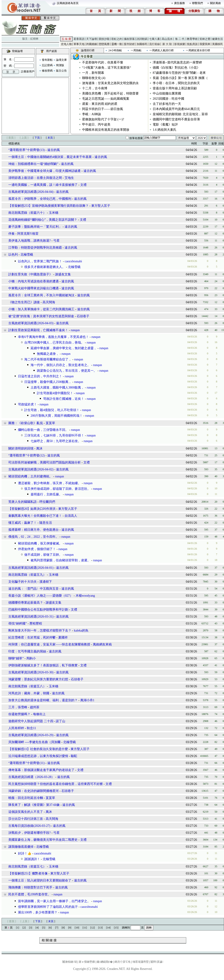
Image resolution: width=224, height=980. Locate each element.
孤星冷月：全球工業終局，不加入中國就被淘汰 (41, 295)
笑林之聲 (205, 39)
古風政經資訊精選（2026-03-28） (31, 777)
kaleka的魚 (81, 630)
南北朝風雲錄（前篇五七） (27, 866)
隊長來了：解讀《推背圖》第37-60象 (34, 805)
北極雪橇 (27, 255)
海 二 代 (180, 39)
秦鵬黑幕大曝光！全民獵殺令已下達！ (35, 516)
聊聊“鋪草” (16, 658)
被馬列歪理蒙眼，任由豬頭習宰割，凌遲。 (60, 560)
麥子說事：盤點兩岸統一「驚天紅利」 (35, 227)
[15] (116, 928)
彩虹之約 (117, 39)
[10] (77, 928)
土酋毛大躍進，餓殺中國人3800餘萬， (57, 388)
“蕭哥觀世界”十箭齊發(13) (27, 150)
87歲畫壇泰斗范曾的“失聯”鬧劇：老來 (179, 73)
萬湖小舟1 (87, 700)
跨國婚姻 (92, 44)
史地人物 (66, 44)
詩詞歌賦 (142, 39)
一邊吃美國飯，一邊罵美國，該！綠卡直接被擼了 (43, 185)
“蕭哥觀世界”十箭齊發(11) (26, 763)
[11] (85, 928)
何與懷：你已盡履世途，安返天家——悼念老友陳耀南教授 (49, 644)
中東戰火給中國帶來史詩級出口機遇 (34, 288)
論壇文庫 (61, 60)
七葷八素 (155, 39)
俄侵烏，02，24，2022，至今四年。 (34, 537)
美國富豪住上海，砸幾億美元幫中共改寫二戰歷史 (43, 840)
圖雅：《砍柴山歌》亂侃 (26, 423)
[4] (37, 928)
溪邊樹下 (46, 582)
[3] (31, 928)
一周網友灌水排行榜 (198, 50)
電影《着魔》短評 (165, 125)
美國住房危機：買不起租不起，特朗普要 (110, 93)
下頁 (37, 138)
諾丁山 (60, 721)
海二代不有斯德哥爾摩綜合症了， (48, 359)
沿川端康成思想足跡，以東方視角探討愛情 (38, 756)
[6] (50, 928)
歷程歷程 (36, 624)
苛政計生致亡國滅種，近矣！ (64, 399)
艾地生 (69, 178)
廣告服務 (179, 3)
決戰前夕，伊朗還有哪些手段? (29, 833)
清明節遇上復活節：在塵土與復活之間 (35, 178)
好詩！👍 (25, 853)
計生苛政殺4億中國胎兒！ (55, 393)
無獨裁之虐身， (48, 354)
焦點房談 (192, 44)
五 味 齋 (66, 39)
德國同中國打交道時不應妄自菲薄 (176, 119)
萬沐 (39, 448)
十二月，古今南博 (95, 88)
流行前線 (155, 44)
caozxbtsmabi (73, 261)
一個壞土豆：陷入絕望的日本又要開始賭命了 (40, 880)
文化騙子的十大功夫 (22, 582)
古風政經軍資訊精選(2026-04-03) (31, 323)
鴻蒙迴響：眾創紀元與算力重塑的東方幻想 (38, 679)
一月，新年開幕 (93, 73)
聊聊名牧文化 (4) (94, 78)
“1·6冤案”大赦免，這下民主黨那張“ (107, 68)
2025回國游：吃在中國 (168, 99)
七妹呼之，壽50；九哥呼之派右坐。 (56, 441)
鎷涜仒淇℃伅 (122, 962)
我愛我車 (205, 44)
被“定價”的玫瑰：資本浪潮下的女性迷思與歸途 (41, 316)
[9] (70, 928)
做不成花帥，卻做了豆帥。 (43, 555)
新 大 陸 (167, 44)
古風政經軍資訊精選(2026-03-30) (31, 672)
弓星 (56, 241)
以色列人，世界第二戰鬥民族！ (40, 261)
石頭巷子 (83, 316)
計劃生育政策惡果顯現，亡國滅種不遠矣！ (38, 330)
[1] (18, 928)
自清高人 (71, 516)
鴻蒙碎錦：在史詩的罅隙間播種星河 (34, 791)
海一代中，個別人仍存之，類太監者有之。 (60, 365)
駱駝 (74, 756)
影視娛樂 (180, 44)
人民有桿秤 (16, 728)
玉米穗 (54, 213)
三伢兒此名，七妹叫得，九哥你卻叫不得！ (54, 435)
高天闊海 (49, 302)
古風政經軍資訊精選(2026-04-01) (31, 568)
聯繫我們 (197, 3)
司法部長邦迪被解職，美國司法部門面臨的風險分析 (45, 462)
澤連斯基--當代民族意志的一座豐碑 (177, 62)
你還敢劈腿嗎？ (20, 714)
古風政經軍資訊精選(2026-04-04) (31, 192)
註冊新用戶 (28, 72)
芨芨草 (50, 423)
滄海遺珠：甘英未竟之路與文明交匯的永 (110, 83)
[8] (63, 928)
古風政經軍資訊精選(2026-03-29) (31, 735)
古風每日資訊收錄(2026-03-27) (29, 826)
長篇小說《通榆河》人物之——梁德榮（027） (41, 596)
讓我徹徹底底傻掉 (21, 847)
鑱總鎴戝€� (105, 962)
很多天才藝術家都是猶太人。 (45, 267)
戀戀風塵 (104, 44)
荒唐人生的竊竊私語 (22, 502)
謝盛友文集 (63, 274)
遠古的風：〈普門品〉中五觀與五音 (34, 589)
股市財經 (129, 44)
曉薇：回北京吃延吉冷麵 (26, 798)
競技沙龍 (104, 39)
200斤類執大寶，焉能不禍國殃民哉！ (57, 416)
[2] (24, 928)
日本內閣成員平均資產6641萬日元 (176, 109)
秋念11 (31, 728)
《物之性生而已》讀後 (24, 302)
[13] (101, 928)
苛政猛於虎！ (27, 404)
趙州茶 (35, 707)
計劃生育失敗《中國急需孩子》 (30, 274)
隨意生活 (46, 523)
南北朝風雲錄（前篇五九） (27, 575)
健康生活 (217, 39)
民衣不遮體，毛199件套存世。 (30, 894)
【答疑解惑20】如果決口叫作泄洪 (32, 509)
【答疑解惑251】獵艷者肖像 (28, 873)
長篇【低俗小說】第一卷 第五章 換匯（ (180, 78)
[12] (93, 928)
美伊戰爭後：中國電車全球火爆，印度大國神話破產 (45, 171)
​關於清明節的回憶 (21, 448)
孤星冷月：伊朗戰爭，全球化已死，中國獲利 (40, 199)
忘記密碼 (47, 65)
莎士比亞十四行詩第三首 (26, 819)
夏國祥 (63, 637)
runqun (75, 330)
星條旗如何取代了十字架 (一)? (103, 119)
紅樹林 (34, 39)
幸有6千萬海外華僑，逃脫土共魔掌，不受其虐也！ (53, 337)
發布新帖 (47, 60)
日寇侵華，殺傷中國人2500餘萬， (48, 382)
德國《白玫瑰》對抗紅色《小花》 (176, 68)
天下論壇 (92, 39)
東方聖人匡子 (101, 206)
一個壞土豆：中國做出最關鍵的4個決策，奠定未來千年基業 (50, 157)
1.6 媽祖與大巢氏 (165, 130)
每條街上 (39, 714)
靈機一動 (117, 44)
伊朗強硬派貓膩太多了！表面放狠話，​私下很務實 (43, 665)
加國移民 (142, 44)
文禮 (83, 185)
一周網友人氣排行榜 (161, 50)
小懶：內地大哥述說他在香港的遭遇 (34, 281)
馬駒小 (31, 658)
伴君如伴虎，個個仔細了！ (37, 549)
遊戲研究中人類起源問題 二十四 (31, 721)
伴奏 (11, 234)
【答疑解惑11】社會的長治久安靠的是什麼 (38, 749)
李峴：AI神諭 (92, 114)
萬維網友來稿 (102, 644)
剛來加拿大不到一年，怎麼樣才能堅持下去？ (40, 630)
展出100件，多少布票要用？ (38, 912)
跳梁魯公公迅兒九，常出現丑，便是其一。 (67, 371)
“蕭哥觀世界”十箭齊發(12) (27, 455)
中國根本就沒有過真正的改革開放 (106, 130)
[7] (57, 928)
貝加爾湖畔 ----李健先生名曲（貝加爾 (34, 742)
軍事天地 (79, 44)
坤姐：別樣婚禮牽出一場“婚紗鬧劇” (33, 164)
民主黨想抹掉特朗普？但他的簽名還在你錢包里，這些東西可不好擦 (56, 784)
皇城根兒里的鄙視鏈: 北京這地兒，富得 (180, 114)
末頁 (50, 138)
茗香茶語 (79, 39)
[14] (108, 928)
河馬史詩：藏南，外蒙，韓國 (29, 693)
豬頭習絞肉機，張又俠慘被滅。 (40, 543)
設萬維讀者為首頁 (68, 3)
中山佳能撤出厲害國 (167, 93)
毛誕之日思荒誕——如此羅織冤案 (106, 99)
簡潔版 (60, 65)
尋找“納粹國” (18, 624)
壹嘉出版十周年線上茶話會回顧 (175, 88)
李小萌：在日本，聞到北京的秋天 (176, 83)
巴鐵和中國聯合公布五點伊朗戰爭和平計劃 (38, 610)
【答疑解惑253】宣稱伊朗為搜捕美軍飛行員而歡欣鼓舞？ (48, 206)
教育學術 (192, 39)
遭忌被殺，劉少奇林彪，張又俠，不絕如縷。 (49, 483)
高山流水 (167, 39)
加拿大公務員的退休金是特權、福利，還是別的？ (43, 700)
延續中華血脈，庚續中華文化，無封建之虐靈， (64, 348)
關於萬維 (215, 3)
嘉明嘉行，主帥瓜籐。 (46, 494)
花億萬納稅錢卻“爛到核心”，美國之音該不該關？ (43, 220)
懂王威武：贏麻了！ (22, 523)
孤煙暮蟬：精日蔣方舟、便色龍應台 (34, 530)
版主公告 (61, 71)
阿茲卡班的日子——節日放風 (103, 109)
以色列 (13, 255)
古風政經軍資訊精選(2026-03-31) (31, 617)
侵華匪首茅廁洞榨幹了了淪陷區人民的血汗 (48, 907)
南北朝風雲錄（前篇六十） (27, 213)
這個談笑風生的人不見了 (26, 812)
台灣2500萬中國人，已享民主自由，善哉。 (54, 343)
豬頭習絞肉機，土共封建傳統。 (30, 476)
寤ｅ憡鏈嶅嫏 (87, 962)
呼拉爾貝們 (47, 502)
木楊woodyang (85, 596)
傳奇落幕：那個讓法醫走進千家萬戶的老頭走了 (41, 770)
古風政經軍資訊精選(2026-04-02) (31, 469)
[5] (44, 928)
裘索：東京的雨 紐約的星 (100, 104)
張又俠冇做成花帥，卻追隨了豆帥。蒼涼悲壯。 (57, 489)
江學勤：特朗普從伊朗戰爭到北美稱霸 (35, 248)
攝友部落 (129, 39)
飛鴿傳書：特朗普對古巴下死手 (30, 887)
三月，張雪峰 (18, 707)
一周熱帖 (136, 50)
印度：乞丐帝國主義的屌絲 (27, 651)
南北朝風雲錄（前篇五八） (27, 686)
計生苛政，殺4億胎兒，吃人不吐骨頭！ (52, 410)
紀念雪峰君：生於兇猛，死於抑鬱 (32, 637)
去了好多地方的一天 (167, 104)
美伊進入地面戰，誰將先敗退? (29, 241)
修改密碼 (47, 71)
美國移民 (217, 44)
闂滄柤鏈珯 (69, 962)
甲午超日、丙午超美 (96, 125)
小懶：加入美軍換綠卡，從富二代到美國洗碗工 (41, 309)
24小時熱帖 (115, 50)
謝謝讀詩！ (32, 859)
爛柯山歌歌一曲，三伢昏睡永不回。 (43, 430)
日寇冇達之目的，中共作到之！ (40, 376)
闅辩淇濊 (157, 962)
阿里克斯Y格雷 (28, 234)
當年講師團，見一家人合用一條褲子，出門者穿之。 (54, 901)
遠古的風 (54, 150)
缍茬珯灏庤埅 (141, 962)
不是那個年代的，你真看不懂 (103, 62)
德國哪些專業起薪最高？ (26, 603)
